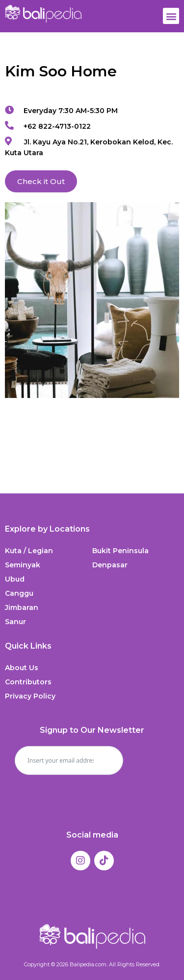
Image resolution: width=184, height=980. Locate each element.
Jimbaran (22, 607)
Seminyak (23, 565)
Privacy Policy (30, 696)
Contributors (28, 682)
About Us (22, 668)
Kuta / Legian (29, 551)
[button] (171, 16)
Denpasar (110, 565)
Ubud (15, 579)
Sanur (15, 622)
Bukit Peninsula (120, 551)
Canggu (19, 593)
